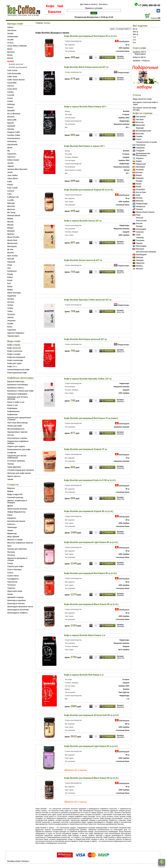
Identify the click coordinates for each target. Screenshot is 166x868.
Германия (140, 148)
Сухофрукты (13, 579)
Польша (140, 218)
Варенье (11, 488)
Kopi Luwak (12, 188)
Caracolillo (12, 83)
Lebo (9, 194)
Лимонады (12, 527)
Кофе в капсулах (15, 351)
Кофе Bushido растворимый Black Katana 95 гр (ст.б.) (91, 604)
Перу (138, 215)
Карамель (12, 518)
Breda (10, 55)
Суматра (140, 232)
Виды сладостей (15, 494)
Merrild (10, 222)
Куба (138, 195)
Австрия (140, 119)
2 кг (134, 40)
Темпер (11, 464)
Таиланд (140, 238)
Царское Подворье (16, 333)
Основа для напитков (17, 549)
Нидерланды (124, 72)
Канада (139, 181)
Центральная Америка (146, 252)
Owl (9, 268)
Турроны (11, 588)
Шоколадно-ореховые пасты (20, 607)
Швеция (140, 257)
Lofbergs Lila (13, 197)
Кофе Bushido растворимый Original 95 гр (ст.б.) (89, 511)
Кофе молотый (14, 348)
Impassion (12, 154)
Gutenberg (12, 141)
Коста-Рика (141, 192)
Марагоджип (140, 54)
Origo (10, 265)
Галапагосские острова (146, 142)
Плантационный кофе (17, 373)
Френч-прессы (14, 476)
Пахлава (11, 552)
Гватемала (141, 145)
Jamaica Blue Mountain (17, 169)
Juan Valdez (12, 175)
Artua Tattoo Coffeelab (17, 46)
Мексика (140, 201)
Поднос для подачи (16, 446)
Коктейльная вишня (16, 521)
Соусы (10, 573)
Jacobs (10, 163)
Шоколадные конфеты (18, 613)
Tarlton (10, 305)
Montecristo (12, 243)
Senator (11, 299)
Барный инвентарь (16, 382)
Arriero (10, 43)
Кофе (50, 6)
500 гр (136, 34)
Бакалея (55, 12)
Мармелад (12, 533)
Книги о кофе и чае (16, 402)
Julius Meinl (12, 178)
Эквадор (140, 260)
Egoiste (11, 123)
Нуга (9, 546)
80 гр (135, 29)
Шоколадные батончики (18, 610)
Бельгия (140, 122)
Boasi (10, 49)
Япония (139, 269)
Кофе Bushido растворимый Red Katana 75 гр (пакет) (91, 418)
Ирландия (140, 167)
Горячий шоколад (15, 497)
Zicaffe (10, 324)
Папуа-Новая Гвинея (145, 212)
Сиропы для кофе (15, 566)
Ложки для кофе (15, 426)
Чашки (10, 479)
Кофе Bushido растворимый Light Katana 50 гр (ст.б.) (91, 746)
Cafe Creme (12, 70)
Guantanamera (14, 138)
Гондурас (140, 151)
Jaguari (11, 166)
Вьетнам (140, 134)
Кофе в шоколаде (15, 360)
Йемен (139, 175)
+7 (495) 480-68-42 (149, 5)
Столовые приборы (16, 461)
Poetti (10, 280)
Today (10, 311)
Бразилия (140, 125)
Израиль (140, 158)
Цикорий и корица (15, 597)
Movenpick (12, 246)
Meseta (10, 225)
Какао (10, 515)
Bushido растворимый (18, 67)
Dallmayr (11, 104)
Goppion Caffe (14, 132)
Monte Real (12, 240)
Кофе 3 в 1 (12, 366)
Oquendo (11, 262)
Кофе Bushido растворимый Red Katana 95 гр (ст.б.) (90, 573)
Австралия (141, 117)
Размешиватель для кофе (19, 449)
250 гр (136, 32)
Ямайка (139, 266)
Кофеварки (12, 408)
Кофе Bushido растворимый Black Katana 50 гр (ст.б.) (91, 778)
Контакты (103, 4)
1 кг (134, 37)
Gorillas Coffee (14, 135)
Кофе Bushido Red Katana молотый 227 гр (85, 339)
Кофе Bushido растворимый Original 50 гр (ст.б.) (89, 190)
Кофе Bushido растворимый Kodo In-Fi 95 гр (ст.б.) (90, 480)
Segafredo (12, 296)
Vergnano (11, 321)
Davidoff (11, 111)
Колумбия (140, 189)
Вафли (10, 491)
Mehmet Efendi (14, 216)
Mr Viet (10, 249)
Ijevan (10, 148)
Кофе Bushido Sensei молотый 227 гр (83, 260)
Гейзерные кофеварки (17, 394)
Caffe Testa (12, 77)
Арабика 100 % (139, 52)
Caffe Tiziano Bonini (16, 80)
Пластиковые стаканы (17, 438)
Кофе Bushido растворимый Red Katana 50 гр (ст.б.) (90, 36)
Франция (140, 249)
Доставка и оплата (88, 4)
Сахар (10, 563)
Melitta (10, 219)
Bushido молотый (16, 64)
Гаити (139, 139)
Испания (140, 170)
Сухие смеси (13, 576)
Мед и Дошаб (13, 537)
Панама (139, 209)
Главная (39, 23)
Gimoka (11, 129)
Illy (9, 151)
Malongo (11, 203)
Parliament (12, 271)
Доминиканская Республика (143, 154)
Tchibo (10, 308)
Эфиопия (140, 263)
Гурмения (12, 330)
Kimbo (10, 185)
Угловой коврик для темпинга (21, 470)
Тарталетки (12, 582)
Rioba (10, 287)
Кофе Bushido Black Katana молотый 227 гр (86, 67)
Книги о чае (12, 405)
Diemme (11, 117)
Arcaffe (10, 40)
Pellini (10, 277)
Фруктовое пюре (15, 591)
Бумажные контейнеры (18, 385)
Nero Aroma (12, 256)
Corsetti (11, 95)
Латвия (139, 198)
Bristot (10, 58)
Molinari (11, 234)
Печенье (11, 555)
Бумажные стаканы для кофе (20, 391)
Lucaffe (11, 200)
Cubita (10, 101)
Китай (139, 187)
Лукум (10, 530)
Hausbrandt (12, 144)
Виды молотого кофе (142, 99)
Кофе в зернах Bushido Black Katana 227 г (85, 107)
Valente (10, 317)
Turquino (11, 314)
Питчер (11, 435)
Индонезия (141, 164)
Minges (10, 228)
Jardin (10, 172)
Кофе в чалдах (14, 354)
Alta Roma (12, 30)
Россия (139, 223)
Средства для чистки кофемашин (17, 457)
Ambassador (13, 37)
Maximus (11, 209)
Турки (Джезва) (14, 467)
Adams (10, 27)
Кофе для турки (14, 363)
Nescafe (11, 259)
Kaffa (10, 182)
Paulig (10, 274)
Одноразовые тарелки (17, 432)
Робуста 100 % (139, 57)
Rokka (10, 290)
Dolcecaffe (12, 120)
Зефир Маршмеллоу (16, 512)
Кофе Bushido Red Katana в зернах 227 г (85, 146)
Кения (139, 184)
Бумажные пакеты (16, 388)
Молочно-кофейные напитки (20, 543)
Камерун (140, 178)
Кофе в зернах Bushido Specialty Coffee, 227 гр (88, 379)
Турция (139, 243)
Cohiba (10, 92)
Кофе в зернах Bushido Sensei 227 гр (83, 221)
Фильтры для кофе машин (19, 473)
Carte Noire (12, 89)
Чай (60, 6)
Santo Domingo (14, 293)
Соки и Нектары (14, 569)
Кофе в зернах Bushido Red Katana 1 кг (84, 675)
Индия (139, 161)
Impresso (11, 157)
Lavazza (11, 191)
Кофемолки (12, 414)
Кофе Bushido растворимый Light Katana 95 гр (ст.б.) (91, 542)
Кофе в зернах (14, 345)
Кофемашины (13, 411)
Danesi (10, 107)
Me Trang (11, 212)
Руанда (139, 226)
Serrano (11, 302)
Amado (10, 33)
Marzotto (11, 206)
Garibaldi (11, 126)
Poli (9, 283)
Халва (10, 594)
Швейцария (124, 41)
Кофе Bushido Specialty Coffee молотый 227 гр (88, 300)
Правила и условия (94, 8)
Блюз (10, 327)
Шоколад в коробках (17, 600)
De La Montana (14, 114)
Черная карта (13, 336)
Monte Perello (13, 237)
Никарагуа (141, 206)
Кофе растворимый (16, 357)
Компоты (11, 524)
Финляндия (141, 246)
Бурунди (140, 128)
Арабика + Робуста (141, 61)
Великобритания (143, 131)
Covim (10, 98)
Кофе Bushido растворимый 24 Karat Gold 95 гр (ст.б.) (91, 715)
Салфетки (12, 453)
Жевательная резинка (17, 509)
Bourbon (11, 52)
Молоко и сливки (15, 540)
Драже (10, 506)
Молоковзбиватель (16, 429)
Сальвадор (141, 229)
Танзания (140, 240)
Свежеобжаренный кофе (18, 370)
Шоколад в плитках (16, 603)
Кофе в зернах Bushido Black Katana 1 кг (85, 635)
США (138, 235)
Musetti (10, 253)
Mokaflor (11, 231)
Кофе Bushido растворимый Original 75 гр (86, 449)
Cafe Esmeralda (14, 73)
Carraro (11, 86)
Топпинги (12, 585)
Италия (139, 172)
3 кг (134, 42)
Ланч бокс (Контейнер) (17, 423)
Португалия (141, 221)
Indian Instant (13, 160)
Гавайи (139, 136)
